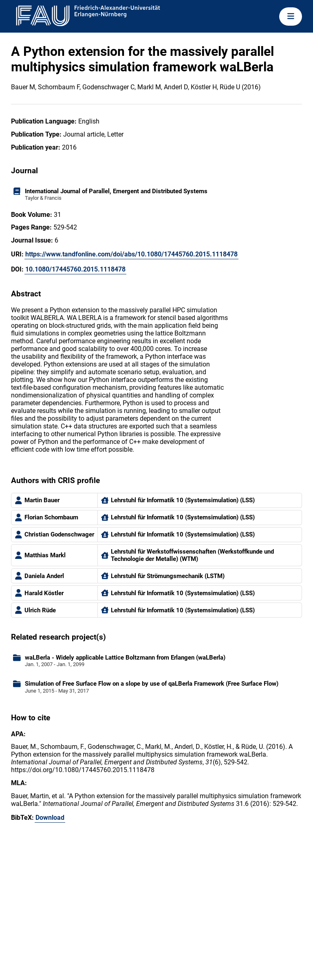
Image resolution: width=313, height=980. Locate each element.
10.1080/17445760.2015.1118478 (75, 269)
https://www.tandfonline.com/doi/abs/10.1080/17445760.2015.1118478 (131, 254)
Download (50, 818)
